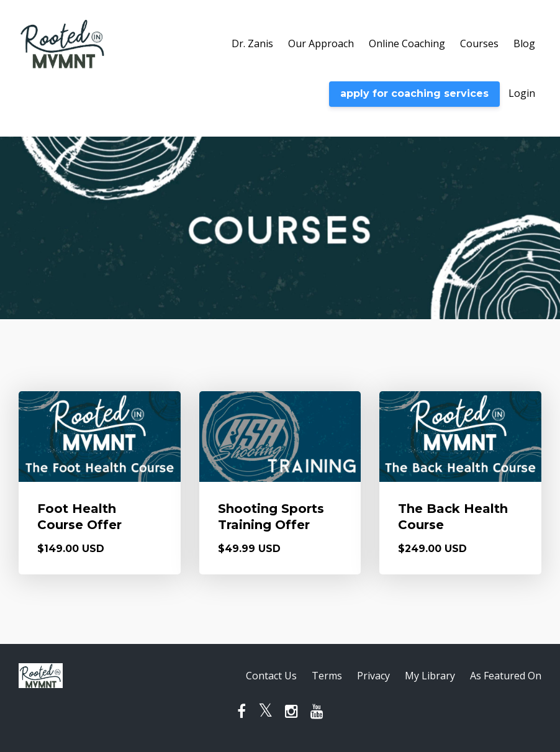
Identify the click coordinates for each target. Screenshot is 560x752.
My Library (430, 676)
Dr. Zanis (252, 43)
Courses (479, 43)
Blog (524, 43)
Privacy (373, 676)
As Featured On (506, 676)
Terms (327, 676)
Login (522, 93)
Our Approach (321, 43)
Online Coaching (407, 43)
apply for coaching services (414, 93)
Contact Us (271, 676)
